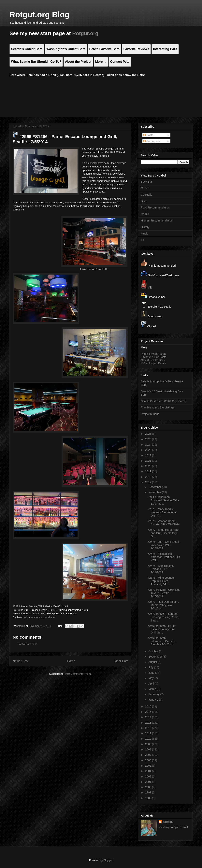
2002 (149, 776)
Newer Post (21, 661)
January (154, 700)
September (155, 657)
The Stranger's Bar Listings (157, 407)
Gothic (145, 214)
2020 (149, 466)
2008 (149, 749)
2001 (149, 782)
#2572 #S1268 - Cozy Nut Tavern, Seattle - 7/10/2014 (164, 593)
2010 (149, 739)
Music (144, 234)
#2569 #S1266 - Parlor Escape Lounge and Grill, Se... (162, 629)
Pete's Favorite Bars (153, 354)
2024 (149, 445)
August (153, 662)
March (153, 689)
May (151, 678)
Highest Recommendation (157, 221)
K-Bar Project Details (154, 363)
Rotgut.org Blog (39, 15)
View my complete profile (174, 827)
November (155, 492)
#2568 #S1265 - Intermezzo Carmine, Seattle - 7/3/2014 (162, 641)
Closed (145, 188)
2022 (149, 455)
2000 (149, 787)
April (151, 684)
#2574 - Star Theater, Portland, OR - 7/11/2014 (161, 569)
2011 (149, 733)
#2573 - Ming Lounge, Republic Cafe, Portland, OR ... (161, 581)
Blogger (108, 860)
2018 (149, 477)
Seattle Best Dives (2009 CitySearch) (164, 401)
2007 (149, 755)
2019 (149, 471)
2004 (149, 771)
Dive (144, 201)
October (154, 651)
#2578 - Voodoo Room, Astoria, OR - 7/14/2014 (164, 523)
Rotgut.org (85, 33)
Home (71, 661)
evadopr (35, 617)
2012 (149, 728)
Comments (151, 141)
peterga (168, 822)
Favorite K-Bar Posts (154, 357)
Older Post (121, 661)
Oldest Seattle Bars (153, 360)
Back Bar (146, 182)
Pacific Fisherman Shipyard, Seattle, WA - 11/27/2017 (163, 500)
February (154, 694)
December (155, 487)
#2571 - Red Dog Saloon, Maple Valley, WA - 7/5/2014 (163, 605)
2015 (149, 712)
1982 (149, 798)
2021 (149, 461)
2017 (149, 482)
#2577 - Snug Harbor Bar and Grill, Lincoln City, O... (163, 533)
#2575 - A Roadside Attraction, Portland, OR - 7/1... (164, 557)
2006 (149, 760)
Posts (148, 135)
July (151, 667)
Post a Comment (27, 644)
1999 (149, 792)
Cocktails (146, 195)
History (145, 227)
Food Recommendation (155, 207)
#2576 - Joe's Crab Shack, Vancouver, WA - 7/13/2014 (164, 545)
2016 (149, 706)
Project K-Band (150, 414)
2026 (149, 434)
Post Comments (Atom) (78, 674)
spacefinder (49, 617)
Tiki (143, 240)
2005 (149, 766)
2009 (149, 744)
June (152, 673)
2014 (149, 717)
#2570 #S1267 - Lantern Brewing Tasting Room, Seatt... (163, 617)
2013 (149, 723)
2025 (149, 439)
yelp (26, 617)
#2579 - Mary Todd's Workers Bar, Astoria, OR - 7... (162, 512)
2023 (149, 450)
